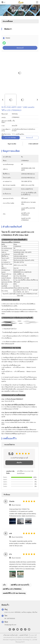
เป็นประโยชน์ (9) (16, 558)
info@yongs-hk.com (10, 625)
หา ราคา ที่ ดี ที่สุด (11, 138)
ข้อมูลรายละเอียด (12, 144)
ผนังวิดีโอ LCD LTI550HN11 (12, 589)
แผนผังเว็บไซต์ (24, 635)
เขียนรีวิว (19, 463)
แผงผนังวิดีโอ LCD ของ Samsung (14, 593)
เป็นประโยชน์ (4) (16, 505)
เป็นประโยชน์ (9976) (17, 537)
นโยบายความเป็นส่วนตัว (11, 635)
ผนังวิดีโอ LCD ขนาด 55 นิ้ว (20, 585)
